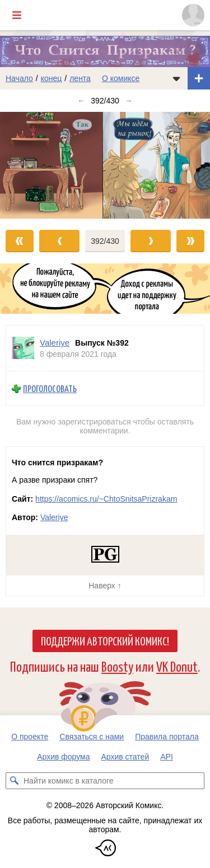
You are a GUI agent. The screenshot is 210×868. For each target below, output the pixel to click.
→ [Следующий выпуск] (129, 101)
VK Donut (177, 666)
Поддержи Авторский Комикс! (105, 640)
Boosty (117, 666)
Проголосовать (50, 388)
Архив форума (63, 757)
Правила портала (167, 737)
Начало (19, 78)
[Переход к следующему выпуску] (105, 165)
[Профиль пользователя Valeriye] (23, 348)
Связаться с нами (92, 737)
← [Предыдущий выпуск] (81, 101)
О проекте (30, 737)
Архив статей (125, 757)
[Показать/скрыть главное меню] (17, 15)
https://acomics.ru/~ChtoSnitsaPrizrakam (106, 499)
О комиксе (121, 78)
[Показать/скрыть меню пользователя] (193, 15)
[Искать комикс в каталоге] (14, 781)
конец (52, 78)
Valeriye (54, 517)
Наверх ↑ (105, 586)
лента (80, 78)
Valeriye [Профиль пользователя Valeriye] (55, 343)
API (167, 757)
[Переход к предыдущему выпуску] (26, 165)
